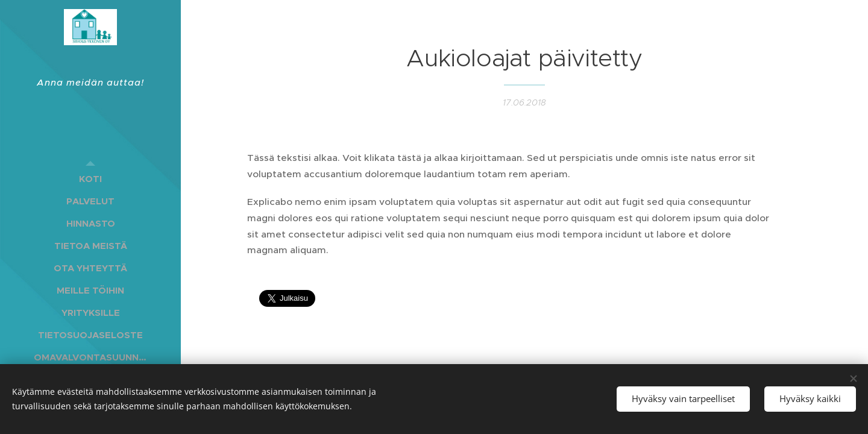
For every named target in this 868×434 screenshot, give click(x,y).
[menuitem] (90, 179)
